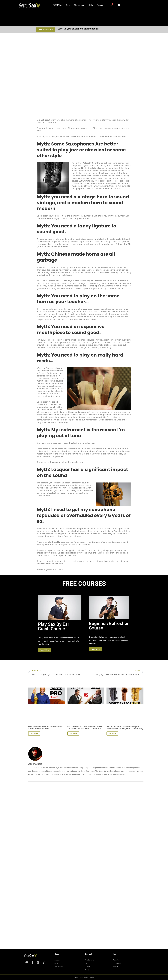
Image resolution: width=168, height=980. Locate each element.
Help (91, 5)
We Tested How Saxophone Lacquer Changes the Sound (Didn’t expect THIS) (125, 728)
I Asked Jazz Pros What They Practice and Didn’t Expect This (45, 728)
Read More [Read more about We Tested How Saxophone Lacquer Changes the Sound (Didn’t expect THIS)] (112, 733)
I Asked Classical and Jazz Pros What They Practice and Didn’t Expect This (85, 728)
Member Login (80, 5)
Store (68, 5)
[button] (119, 5)
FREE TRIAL (57, 5)
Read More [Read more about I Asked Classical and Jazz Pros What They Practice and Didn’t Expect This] (73, 733)
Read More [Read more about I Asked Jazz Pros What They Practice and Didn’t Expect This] (34, 733)
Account (100, 5)
